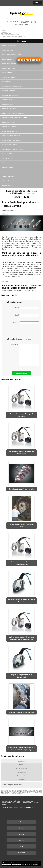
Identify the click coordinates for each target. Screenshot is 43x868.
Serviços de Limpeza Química (10, 131)
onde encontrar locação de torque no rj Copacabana (21, 453)
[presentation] (18, 331)
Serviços (21, 41)
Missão (21, 834)
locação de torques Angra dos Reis (21, 489)
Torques (4, 163)
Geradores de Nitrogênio (8, 77)
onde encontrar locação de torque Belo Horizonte (21, 415)
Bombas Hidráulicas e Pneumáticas (12, 55)
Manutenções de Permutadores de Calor (13, 113)
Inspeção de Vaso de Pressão (10, 95)
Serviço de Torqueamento (9, 127)
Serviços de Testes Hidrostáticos (11, 136)
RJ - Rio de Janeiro (21, 769)
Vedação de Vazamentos (9, 181)
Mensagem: (25, 355)
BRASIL (22, 765)
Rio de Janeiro (21, 772)
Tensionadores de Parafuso (9, 145)
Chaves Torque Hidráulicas (9, 64)
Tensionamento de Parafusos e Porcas (12, 149)
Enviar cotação (21, 373)
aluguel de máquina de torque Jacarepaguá (21, 676)
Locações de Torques (8, 104)
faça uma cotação (29, 60)
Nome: (27, 308)
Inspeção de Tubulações (8, 91)
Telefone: (26, 323)
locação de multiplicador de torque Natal (21, 526)
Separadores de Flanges (8, 122)
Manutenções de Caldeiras (9, 109)
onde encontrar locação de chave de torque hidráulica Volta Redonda (21, 638)
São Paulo (21, 780)
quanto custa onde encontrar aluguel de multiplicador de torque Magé (21, 749)
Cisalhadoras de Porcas (8, 68)
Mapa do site (21, 853)
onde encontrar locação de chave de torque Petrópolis (21, 563)
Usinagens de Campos (8, 176)
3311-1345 (23, 25)
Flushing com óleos (7, 73)
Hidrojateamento (6, 82)
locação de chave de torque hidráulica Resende (21, 601)
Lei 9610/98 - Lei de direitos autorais (13, 794)
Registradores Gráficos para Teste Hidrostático (15, 118)
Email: (27, 315)
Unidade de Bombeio (7, 167)
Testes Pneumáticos (7, 158)
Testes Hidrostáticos (7, 154)
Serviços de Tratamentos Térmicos (11, 140)
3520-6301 (15, 21)
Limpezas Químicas (7, 100)
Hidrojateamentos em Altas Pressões (12, 86)
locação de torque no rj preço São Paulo (21, 712)
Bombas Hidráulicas (7, 50)
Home (22, 822)
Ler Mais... (6, 282)
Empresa (21, 828)
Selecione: (21, 761)
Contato (21, 847)
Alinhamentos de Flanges (9, 46)
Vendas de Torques (7, 185)
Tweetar (5, 214)
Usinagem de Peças (7, 172)
